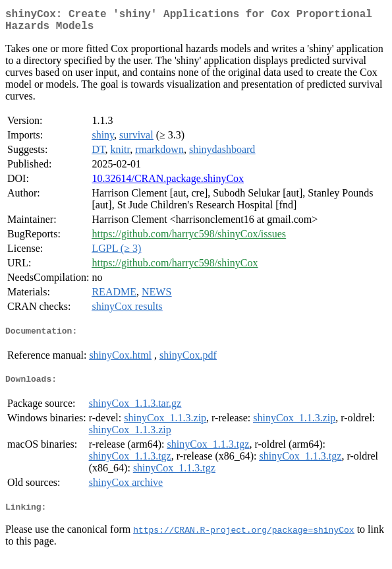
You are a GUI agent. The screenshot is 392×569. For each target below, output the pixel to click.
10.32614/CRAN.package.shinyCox (168, 184)
